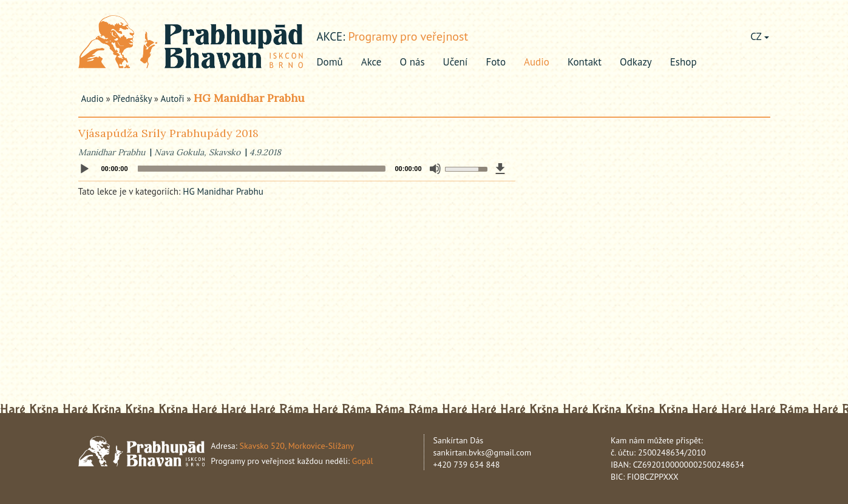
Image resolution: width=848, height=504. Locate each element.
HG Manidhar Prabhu (249, 98)
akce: (331, 36)
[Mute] (435, 169)
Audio (537, 62)
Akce (371, 62)
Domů (330, 62)
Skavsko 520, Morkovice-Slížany (297, 446)
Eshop (683, 62)
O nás (412, 62)
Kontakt (585, 62)
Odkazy (636, 62)
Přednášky (132, 99)
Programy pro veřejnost (408, 36)
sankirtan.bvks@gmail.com (483, 452)
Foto (496, 62)
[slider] (262, 169)
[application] (297, 169)
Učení (456, 62)
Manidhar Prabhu (112, 152)
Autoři (173, 99)
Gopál (363, 461)
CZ (759, 36)
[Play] (84, 169)
